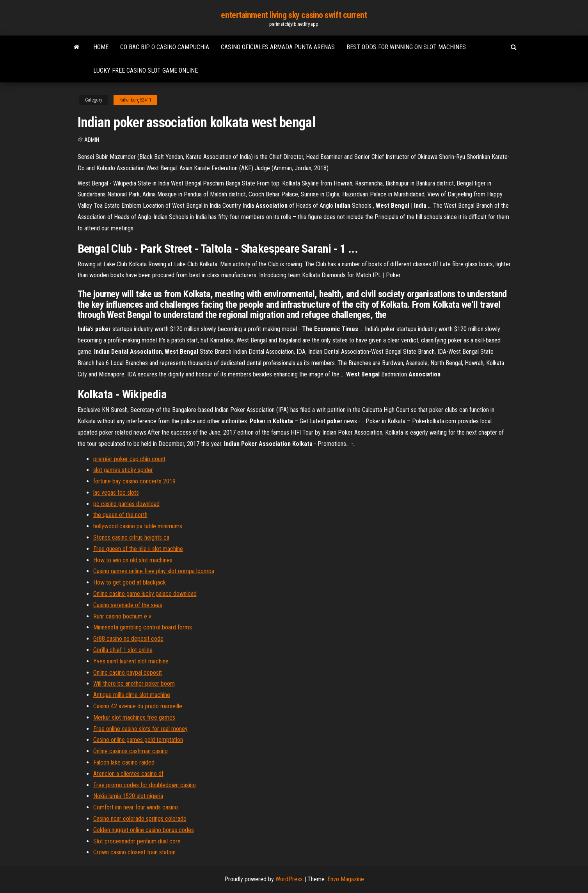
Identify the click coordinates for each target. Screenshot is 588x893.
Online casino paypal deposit (128, 673)
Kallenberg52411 (135, 100)
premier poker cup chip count (129, 459)
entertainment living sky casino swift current (294, 15)
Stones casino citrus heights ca (131, 537)
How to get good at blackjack (130, 582)
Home (101, 47)
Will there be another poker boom (134, 684)
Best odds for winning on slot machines (406, 47)
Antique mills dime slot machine (132, 695)
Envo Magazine (346, 879)
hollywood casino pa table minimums (138, 526)
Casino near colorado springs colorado (140, 819)
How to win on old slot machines (133, 560)
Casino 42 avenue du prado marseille (138, 706)
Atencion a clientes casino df (128, 774)
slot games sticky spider (123, 470)
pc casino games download (126, 504)
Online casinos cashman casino (131, 751)
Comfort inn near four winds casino (136, 807)
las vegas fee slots (116, 493)
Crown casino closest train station (134, 852)
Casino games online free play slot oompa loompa (154, 571)
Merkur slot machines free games (134, 717)
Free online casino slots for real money (140, 729)
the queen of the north (120, 515)
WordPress (289, 879)
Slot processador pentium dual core (137, 841)
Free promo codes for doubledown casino (145, 785)
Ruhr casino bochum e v (122, 616)
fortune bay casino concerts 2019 (134, 481)
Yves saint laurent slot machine (131, 661)
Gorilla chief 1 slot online (123, 650)
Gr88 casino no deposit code (128, 639)
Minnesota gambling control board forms (143, 627)
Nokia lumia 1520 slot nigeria (128, 796)
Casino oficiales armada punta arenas (278, 47)
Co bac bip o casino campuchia (165, 47)
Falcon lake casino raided (124, 762)
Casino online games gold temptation (138, 740)
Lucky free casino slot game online (146, 70)
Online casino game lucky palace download (145, 594)
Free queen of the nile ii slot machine (138, 549)
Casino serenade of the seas (128, 605)
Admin (92, 140)
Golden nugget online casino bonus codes (144, 830)
